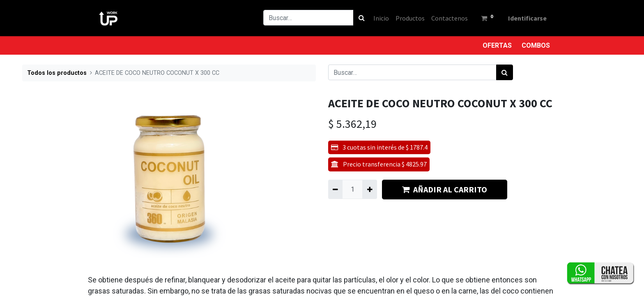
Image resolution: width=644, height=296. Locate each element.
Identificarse (527, 18)
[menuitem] (381, 18)
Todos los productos (57, 73)
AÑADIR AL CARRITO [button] (445, 189)
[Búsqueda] (362, 18)
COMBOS (536, 45)
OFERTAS (497, 45)
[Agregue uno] (369, 189)
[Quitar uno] (335, 189)
